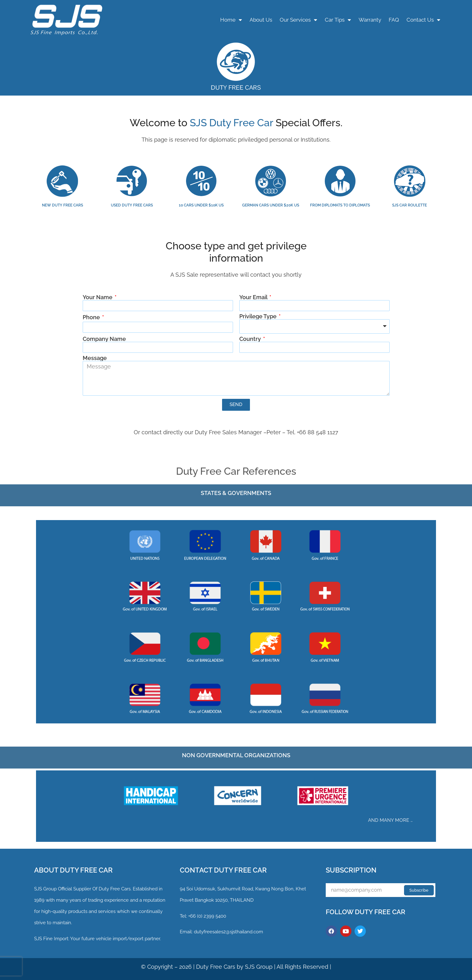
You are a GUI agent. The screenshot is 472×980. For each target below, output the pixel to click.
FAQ (394, 20)
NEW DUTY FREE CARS (62, 205)
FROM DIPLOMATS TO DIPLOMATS (340, 205)
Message (95, 358)
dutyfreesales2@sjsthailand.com (228, 932)
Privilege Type (259, 316)
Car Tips (338, 20)
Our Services (298, 20)
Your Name (98, 297)
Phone (92, 317)
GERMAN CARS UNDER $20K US (271, 205)
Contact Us (423, 20)
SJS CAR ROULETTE (410, 205)
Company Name (104, 339)
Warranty (370, 20)
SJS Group (45, 889)
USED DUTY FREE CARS (132, 205)
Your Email (254, 297)
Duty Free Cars (216, 967)
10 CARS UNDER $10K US (201, 205)
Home (231, 20)
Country (251, 339)
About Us (261, 20)
